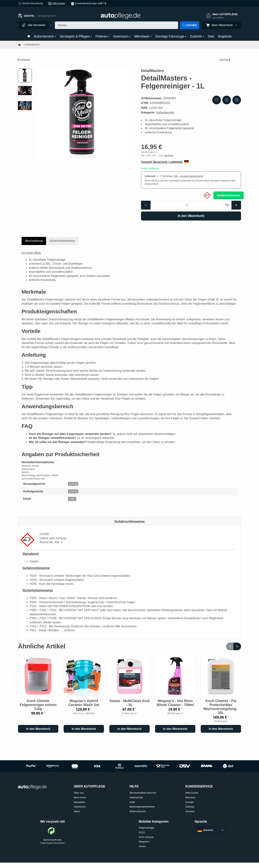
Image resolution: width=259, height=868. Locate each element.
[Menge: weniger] (146, 205)
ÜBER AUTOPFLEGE (89, 786)
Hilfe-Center (59, 3)
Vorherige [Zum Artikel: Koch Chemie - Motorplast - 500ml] (24, 60)
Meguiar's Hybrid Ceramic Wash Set (84, 703)
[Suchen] (117, 25)
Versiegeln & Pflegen (76, 36)
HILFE (134, 786)
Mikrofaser (143, 36)
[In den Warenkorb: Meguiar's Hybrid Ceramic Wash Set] (84, 729)
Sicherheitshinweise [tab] (62, 241)
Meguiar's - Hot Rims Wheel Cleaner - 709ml (175, 703)
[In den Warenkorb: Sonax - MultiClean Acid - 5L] (129, 729)
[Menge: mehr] (236, 205)
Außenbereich (45, 36)
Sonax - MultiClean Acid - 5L (129, 703)
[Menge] (187, 205)
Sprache (201, 822)
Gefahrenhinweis (229, 195)
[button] (25, 75)
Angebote (225, 36)
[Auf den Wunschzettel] (217, 100)
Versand (169, 155)
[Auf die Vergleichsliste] (227, 100)
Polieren (103, 36)
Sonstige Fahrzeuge (171, 36)
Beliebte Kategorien (154, 822)
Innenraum (122, 36)
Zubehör (197, 36)
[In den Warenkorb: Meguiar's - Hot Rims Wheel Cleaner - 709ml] (175, 729)
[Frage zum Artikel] (237, 100)
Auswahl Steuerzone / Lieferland (165, 162)
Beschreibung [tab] (34, 241)
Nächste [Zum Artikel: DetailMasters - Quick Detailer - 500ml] (225, 60)
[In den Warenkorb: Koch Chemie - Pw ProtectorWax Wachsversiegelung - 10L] (221, 729)
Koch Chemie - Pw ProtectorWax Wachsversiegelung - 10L (221, 707)
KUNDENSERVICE (199, 786)
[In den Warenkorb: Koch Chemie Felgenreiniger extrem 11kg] (38, 729)
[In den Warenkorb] (191, 216)
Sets (211, 36)
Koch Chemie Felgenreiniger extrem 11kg (38, 705)
